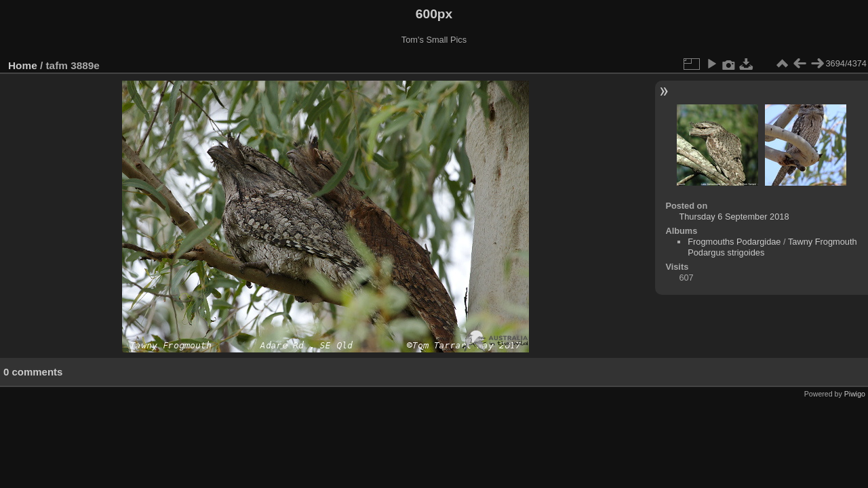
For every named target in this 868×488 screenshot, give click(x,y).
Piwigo (855, 394)
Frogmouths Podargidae (734, 242)
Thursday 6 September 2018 (734, 217)
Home (23, 65)
